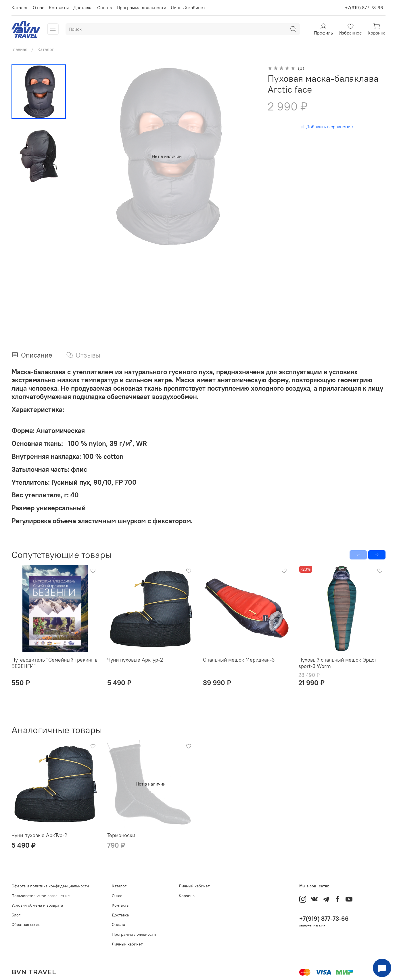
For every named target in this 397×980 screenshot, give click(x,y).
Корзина (187, 896)
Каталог (20, 7)
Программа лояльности (141, 7)
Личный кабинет (188, 7)
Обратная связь (26, 924)
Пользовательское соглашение (41, 896)
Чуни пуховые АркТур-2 (135, 660)
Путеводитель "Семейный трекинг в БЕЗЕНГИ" (54, 663)
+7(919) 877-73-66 (364, 7)
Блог (16, 915)
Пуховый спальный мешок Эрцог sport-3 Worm (338, 663)
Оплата (105, 7)
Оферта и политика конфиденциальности (50, 886)
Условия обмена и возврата (37, 905)
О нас (39, 7)
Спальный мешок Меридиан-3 (239, 660)
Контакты (59, 7)
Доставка (83, 7)
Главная (19, 49)
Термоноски (121, 835)
